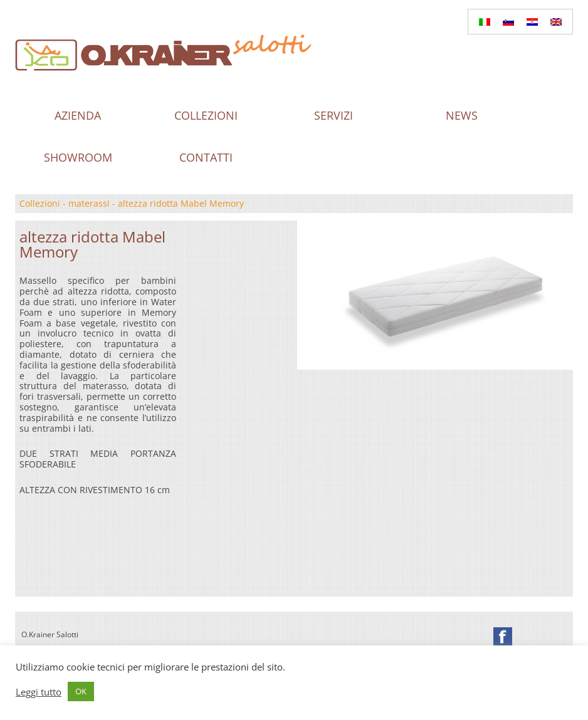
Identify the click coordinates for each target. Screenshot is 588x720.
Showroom (78, 157)
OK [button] (81, 691)
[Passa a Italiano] (485, 22)
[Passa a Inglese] (556, 22)
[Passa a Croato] (532, 22)
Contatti (206, 157)
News (462, 115)
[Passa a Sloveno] (508, 22)
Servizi (333, 115)
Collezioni (206, 115)
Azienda (78, 115)
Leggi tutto (39, 692)
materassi (89, 203)
